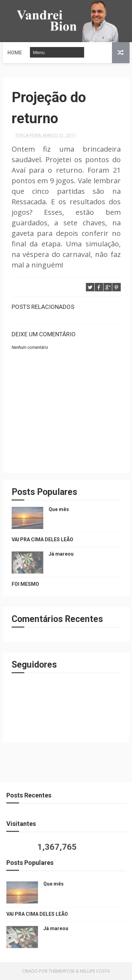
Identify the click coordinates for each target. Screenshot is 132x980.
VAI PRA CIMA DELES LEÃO (42, 539)
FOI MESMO (25, 584)
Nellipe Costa (95, 971)
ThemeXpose (62, 971)
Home (15, 53)
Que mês (59, 509)
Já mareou (61, 554)
